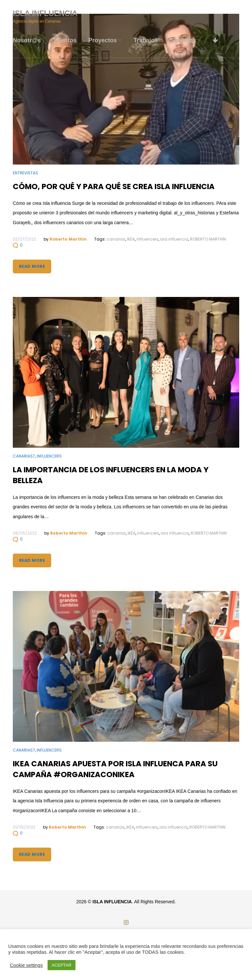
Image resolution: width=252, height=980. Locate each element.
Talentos (65, 40)
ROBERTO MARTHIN (208, 239)
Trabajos (146, 40)
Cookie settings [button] (26, 965)
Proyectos (103, 40)
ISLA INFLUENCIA (45, 13)
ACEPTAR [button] (61, 965)
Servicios (183, 40)
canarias (116, 239)
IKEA (131, 239)
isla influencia (174, 239)
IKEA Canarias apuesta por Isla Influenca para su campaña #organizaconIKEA (115, 769)
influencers (147, 239)
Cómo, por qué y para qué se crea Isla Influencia (114, 186)
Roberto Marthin (68, 239)
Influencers (49, 456)
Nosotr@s (27, 40)
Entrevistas (25, 173)
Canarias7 (24, 456)
